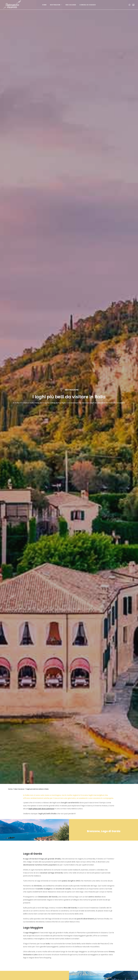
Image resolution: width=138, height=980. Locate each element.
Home (44, 5)
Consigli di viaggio (88, 5)
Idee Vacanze (71, 5)
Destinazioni (56, 5)
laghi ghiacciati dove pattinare (41, 809)
